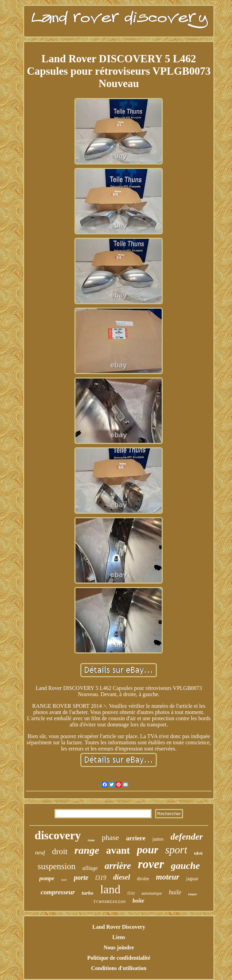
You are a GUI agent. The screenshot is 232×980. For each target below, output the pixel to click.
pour (148, 850)
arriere (136, 838)
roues (193, 894)
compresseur (58, 892)
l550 (131, 893)
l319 (101, 878)
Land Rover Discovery (119, 927)
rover (151, 864)
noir (64, 880)
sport (176, 850)
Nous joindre (119, 947)
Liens (119, 937)
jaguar (192, 879)
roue (91, 840)
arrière (118, 866)
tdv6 (198, 853)
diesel (122, 877)
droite (143, 878)
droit (60, 851)
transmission (110, 902)
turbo (87, 893)
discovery (58, 835)
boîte (138, 901)
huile (175, 892)
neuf (40, 853)
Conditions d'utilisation (119, 968)
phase (110, 837)
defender (187, 837)
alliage (90, 868)
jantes (158, 839)
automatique (152, 893)
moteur (168, 877)
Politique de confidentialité (119, 958)
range (87, 850)
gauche (185, 866)
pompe (47, 878)
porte (81, 877)
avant (118, 850)
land (110, 889)
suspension (57, 866)
